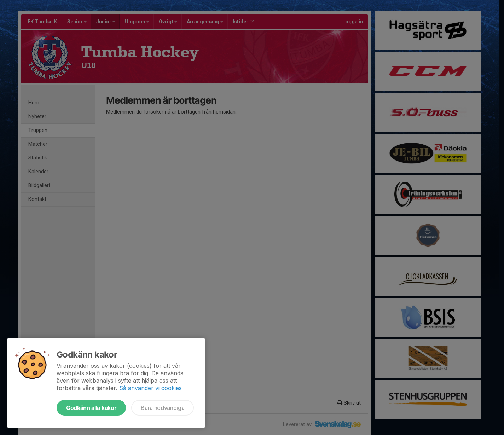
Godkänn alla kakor (91, 408)
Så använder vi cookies (150, 388)
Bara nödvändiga (163, 408)
